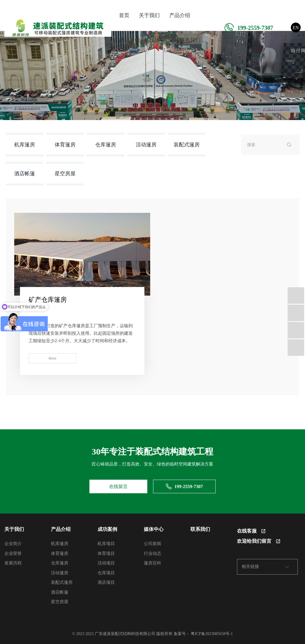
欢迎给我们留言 (259, 541)
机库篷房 (25, 145)
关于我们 (149, 15)
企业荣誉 (13, 553)
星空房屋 (65, 173)
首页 (124, 15)
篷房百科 (152, 562)
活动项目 (106, 562)
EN (296, 28)
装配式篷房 (187, 145)
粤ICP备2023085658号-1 (212, 633)
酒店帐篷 (25, 173)
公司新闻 (152, 543)
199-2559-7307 (249, 28)
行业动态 (152, 553)
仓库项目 (106, 572)
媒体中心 (160, 40)
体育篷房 (65, 145)
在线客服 (251, 530)
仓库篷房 (106, 145)
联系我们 (190, 40)
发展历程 (13, 562)
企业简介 (13, 543)
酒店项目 (106, 582)
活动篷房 (146, 145)
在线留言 (118, 486)
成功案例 (129, 40)
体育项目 (106, 553)
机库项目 (106, 543)
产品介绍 (180, 15)
